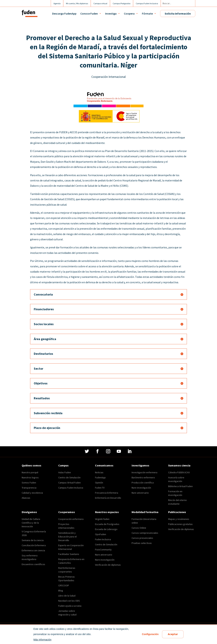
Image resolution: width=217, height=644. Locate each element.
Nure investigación (141, 488)
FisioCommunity (103, 550)
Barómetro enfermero (143, 477)
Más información (42, 640)
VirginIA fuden (102, 519)
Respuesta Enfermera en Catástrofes (71, 561)
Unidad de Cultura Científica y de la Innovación (31, 523)
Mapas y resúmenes (179, 519)
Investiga (111, 13)
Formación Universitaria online (144, 521)
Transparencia (29, 488)
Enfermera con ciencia (33, 550)
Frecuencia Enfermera (107, 493)
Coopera (129, 13)
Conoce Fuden (89, 13)
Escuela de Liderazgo (106, 529)
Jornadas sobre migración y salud (67, 613)
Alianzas (26, 498)
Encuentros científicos (33, 564)
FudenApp (100, 477)
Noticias (99, 472)
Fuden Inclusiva (103, 539)
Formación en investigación (175, 493)
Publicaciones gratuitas (180, 524)
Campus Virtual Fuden (69, 483)
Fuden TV (100, 488)
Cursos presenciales (142, 538)
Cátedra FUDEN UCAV (179, 472)
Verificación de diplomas (108, 565)
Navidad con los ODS (69, 601)
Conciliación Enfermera (34, 545)
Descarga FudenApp (64, 13)
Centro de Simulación (69, 477)
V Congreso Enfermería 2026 (34, 533)
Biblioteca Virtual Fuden (180, 486)
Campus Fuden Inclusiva (71, 488)
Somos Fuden (29, 483)
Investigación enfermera (144, 472)
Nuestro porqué (30, 472)
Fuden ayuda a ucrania (70, 606)
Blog (61, 591)
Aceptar (173, 634)
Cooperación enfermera (71, 519)
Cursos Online (139, 528)
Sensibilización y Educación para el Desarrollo (67, 537)
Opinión (99, 483)
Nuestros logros (30, 477)
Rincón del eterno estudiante (177, 502)
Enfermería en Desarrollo (108, 498)
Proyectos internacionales (66, 526)
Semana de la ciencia (33, 540)
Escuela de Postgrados (107, 524)
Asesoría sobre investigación (176, 479)
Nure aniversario (140, 493)
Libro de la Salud (67, 596)
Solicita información (178, 13)
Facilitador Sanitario (69, 554)
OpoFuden (101, 534)
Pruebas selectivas (142, 543)
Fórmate (147, 13)
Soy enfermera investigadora (30, 557)
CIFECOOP (64, 585)
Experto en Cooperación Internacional (71, 547)
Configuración (150, 634)
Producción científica (143, 483)
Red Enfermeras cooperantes (67, 570)
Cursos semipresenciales (145, 533)
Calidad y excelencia (32, 493)
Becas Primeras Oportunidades (66, 579)
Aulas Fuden (65, 472)
